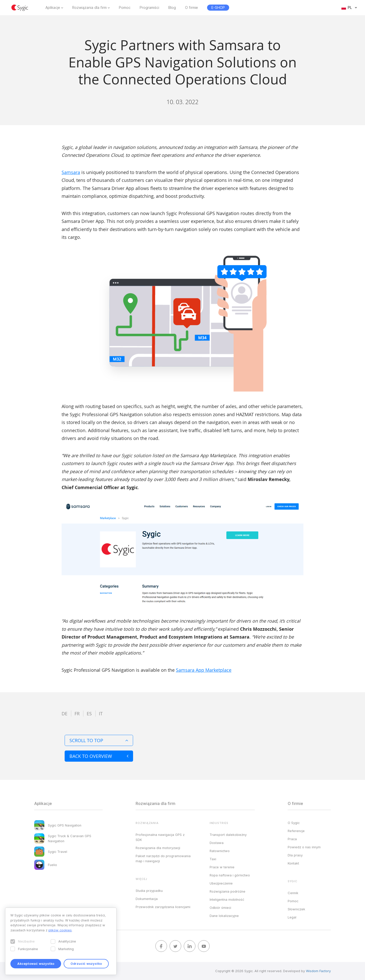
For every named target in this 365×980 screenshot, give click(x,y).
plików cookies (60, 930)
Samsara (71, 172)
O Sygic (294, 823)
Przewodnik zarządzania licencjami (163, 907)
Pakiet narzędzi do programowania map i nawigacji (163, 858)
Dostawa (217, 843)
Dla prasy (295, 855)
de (65, 714)
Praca (292, 839)
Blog (172, 8)
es (89, 714)
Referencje (296, 831)
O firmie (191, 8)
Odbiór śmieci (220, 908)
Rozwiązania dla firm (89, 8)
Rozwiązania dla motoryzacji (158, 848)
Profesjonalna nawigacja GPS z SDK (160, 837)
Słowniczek (296, 909)
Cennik (293, 893)
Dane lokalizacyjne (224, 916)
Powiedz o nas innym (304, 847)
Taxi (213, 859)
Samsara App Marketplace (204, 670)
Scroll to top (99, 740)
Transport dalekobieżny (228, 835)
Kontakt (293, 863)
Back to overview (99, 756)
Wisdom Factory (318, 971)
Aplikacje (53, 8)
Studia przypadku (149, 891)
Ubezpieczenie (221, 883)
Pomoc (125, 8)
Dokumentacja (147, 899)
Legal (292, 917)
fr (77, 714)
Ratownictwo (220, 851)
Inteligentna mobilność (227, 899)
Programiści (149, 8)
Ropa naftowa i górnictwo (230, 875)
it (101, 714)
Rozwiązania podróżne (227, 891)
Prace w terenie (222, 867)
